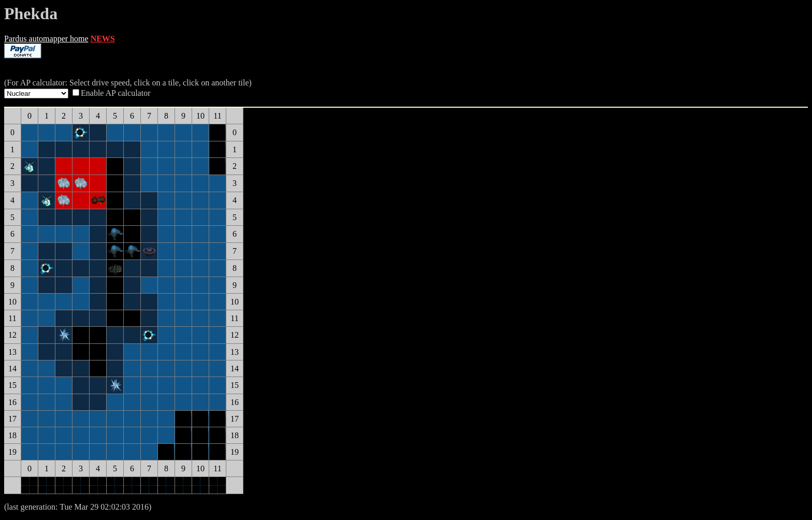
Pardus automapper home (46, 39)
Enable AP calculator (115, 93)
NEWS (103, 39)
